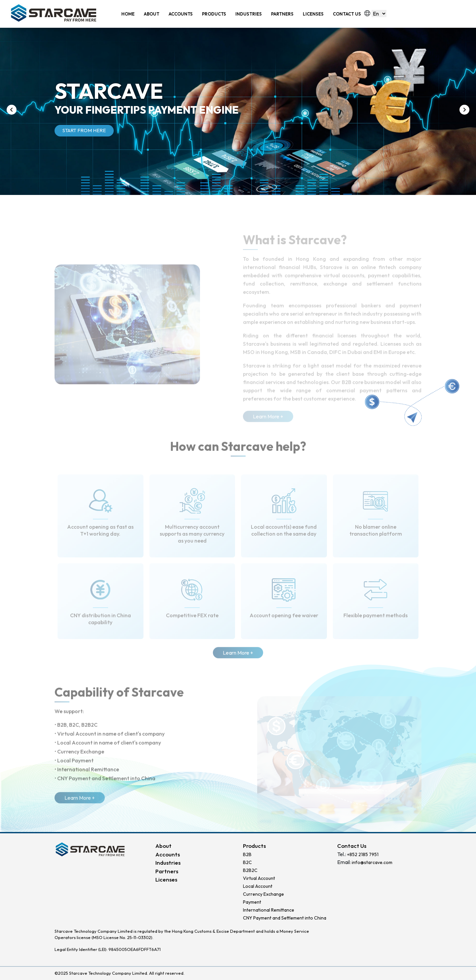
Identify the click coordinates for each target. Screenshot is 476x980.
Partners (167, 871)
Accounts (168, 854)
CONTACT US (347, 14)
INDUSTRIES (249, 14)
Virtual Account (259, 878)
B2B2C (250, 870)
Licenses (166, 879)
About (163, 846)
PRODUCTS (214, 14)
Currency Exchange (263, 894)
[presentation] (12, 110)
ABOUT (152, 14)
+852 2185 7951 (363, 854)
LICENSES (313, 14)
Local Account (258, 886)
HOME (128, 14)
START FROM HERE (84, 130)
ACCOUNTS (181, 14)
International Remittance (269, 910)
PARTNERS (282, 14)
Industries (168, 863)
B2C (247, 862)
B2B (247, 854)
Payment (252, 902)
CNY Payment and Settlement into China (285, 918)
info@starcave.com (372, 862)
